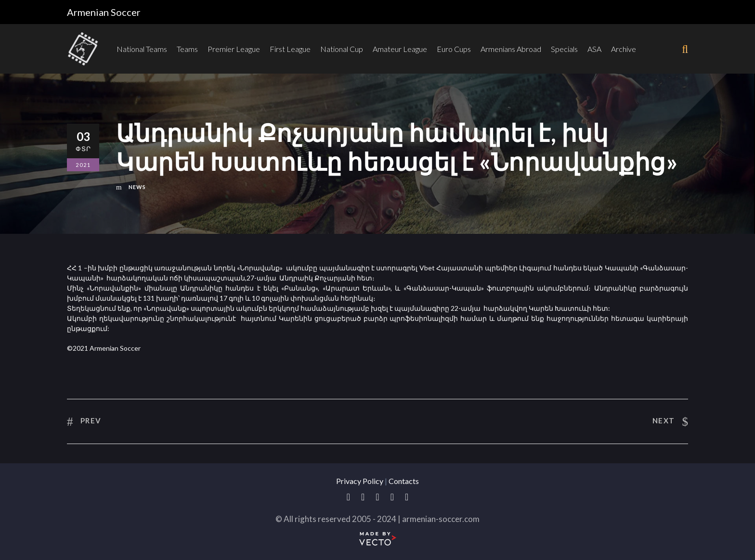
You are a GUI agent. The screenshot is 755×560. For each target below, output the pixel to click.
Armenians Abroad (511, 49)
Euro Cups (454, 49)
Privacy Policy (360, 481)
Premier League (234, 49)
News (137, 187)
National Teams (142, 49)
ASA (594, 49)
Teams (187, 49)
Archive (624, 49)
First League (290, 49)
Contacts (404, 481)
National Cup (342, 49)
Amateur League (400, 49)
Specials (564, 49)
